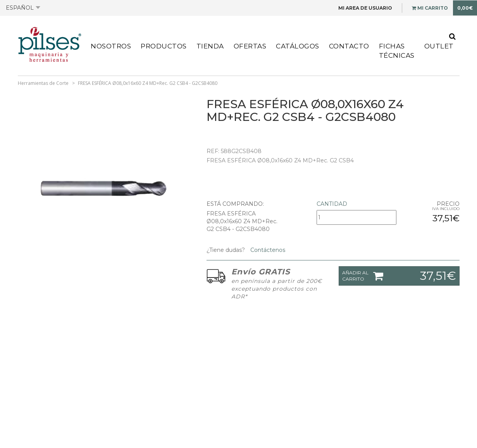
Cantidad (332, 204)
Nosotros (111, 46)
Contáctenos (267, 250)
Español (23, 8)
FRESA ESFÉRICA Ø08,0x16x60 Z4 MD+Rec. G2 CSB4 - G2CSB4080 (148, 83)
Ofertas (250, 46)
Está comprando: (235, 204)
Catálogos (298, 46)
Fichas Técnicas (397, 51)
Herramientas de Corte (43, 83)
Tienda (210, 46)
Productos (164, 46)
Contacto (349, 46)
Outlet (439, 46)
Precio (448, 204)
